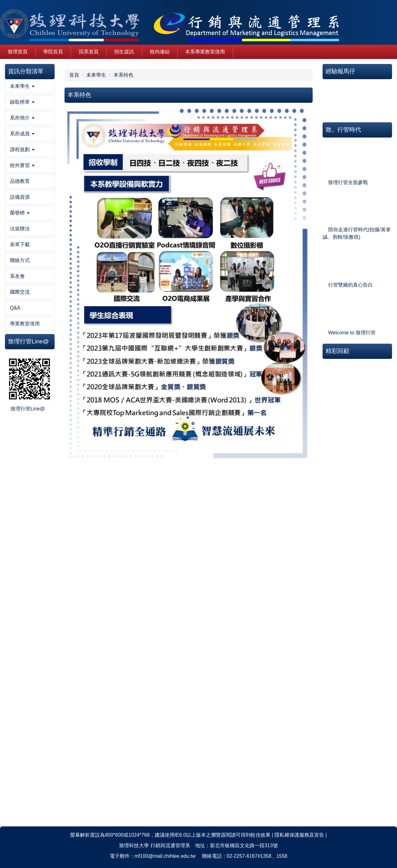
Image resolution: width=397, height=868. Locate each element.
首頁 (74, 75)
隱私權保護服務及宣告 (299, 835)
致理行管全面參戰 (348, 182)
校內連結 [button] (160, 52)
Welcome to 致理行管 (352, 333)
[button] (30, 86)
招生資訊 (124, 52)
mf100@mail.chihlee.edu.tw (165, 856)
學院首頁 (53, 52)
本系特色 (123, 75)
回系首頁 (89, 52)
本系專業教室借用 (205, 52)
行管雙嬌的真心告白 (350, 285)
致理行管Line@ (28, 409)
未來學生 (96, 75)
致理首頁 (18, 52)
